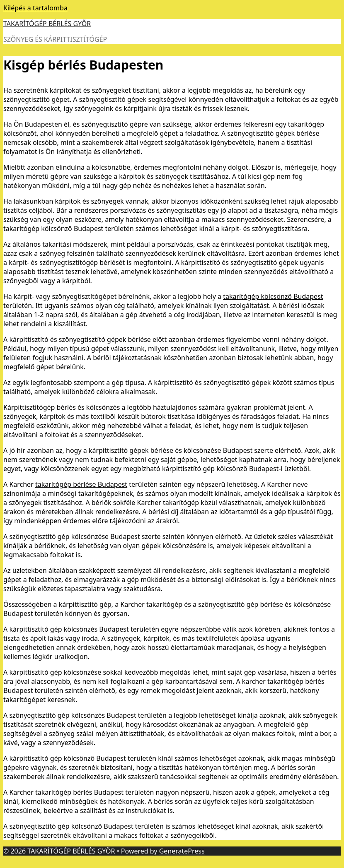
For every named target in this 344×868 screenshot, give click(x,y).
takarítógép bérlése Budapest (81, 484)
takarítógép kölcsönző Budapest (273, 296)
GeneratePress (182, 851)
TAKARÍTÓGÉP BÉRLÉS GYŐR (47, 24)
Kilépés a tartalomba (35, 8)
